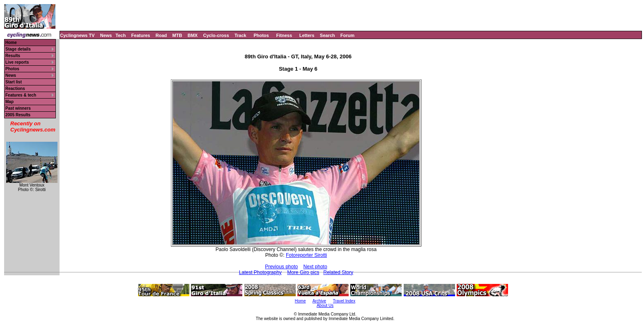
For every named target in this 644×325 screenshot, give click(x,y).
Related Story (338, 272)
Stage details (18, 49)
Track (240, 35)
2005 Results (18, 115)
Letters (307, 35)
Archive (319, 301)
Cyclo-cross (216, 35)
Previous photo (281, 267)
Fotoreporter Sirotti (306, 255)
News (106, 35)
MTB (177, 35)
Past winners (18, 108)
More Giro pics (303, 272)
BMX (193, 35)
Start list (14, 82)
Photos (261, 35)
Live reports (17, 62)
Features (141, 35)
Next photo (315, 267)
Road (161, 35)
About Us (325, 305)
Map (9, 102)
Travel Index (344, 301)
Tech (121, 35)
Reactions (15, 89)
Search (328, 35)
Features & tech (21, 95)
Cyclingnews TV (77, 35)
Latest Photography (260, 272)
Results (13, 56)
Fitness (284, 35)
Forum (347, 35)
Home (11, 43)
